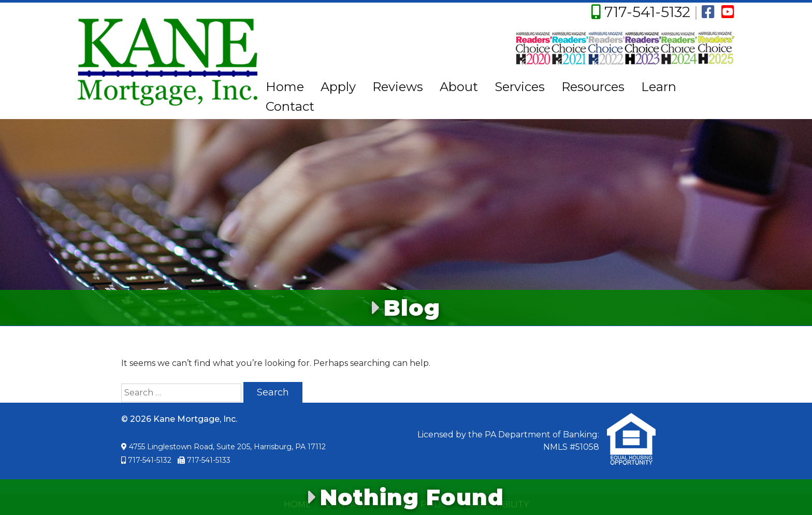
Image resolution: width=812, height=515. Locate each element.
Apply (338, 87)
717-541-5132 (647, 12)
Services (520, 87)
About (459, 87)
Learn (659, 87)
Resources (593, 87)
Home (285, 87)
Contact (290, 106)
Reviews (398, 87)
